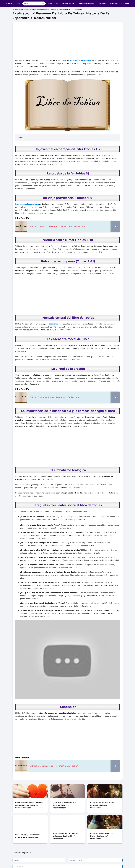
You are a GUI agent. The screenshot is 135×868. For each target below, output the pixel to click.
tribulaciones (71, 719)
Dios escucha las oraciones (27, 204)
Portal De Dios (13, 3)
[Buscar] (43, 3)
